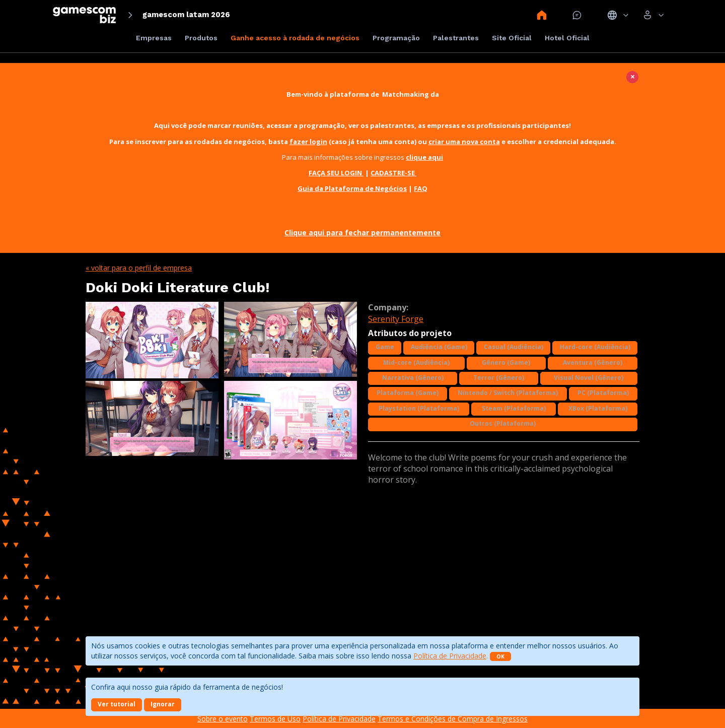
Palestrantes (456, 38)
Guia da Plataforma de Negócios (352, 188)
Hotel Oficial (567, 38)
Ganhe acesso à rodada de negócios (295, 38)
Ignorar (163, 704)
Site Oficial (512, 38)
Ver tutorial (117, 704)
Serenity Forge (396, 319)
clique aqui (424, 157)
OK (500, 656)
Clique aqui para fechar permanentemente (362, 233)
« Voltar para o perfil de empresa (139, 268)
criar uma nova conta (464, 142)
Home (542, 15)
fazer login (308, 142)
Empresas (154, 38)
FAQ (421, 188)
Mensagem (577, 15)
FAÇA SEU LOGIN (336, 173)
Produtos (201, 38)
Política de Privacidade (450, 656)
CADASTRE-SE (393, 173)
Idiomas (618, 15)
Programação (396, 38)
